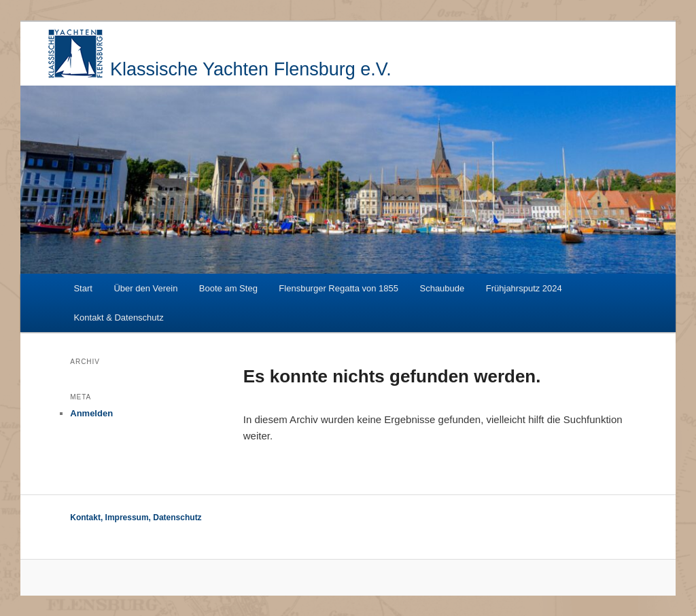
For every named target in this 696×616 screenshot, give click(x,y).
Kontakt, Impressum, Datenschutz (136, 518)
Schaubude (442, 288)
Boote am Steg (228, 288)
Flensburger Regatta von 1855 (338, 288)
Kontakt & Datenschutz (118, 318)
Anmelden (91, 413)
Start (83, 288)
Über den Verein (145, 288)
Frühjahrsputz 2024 (524, 288)
